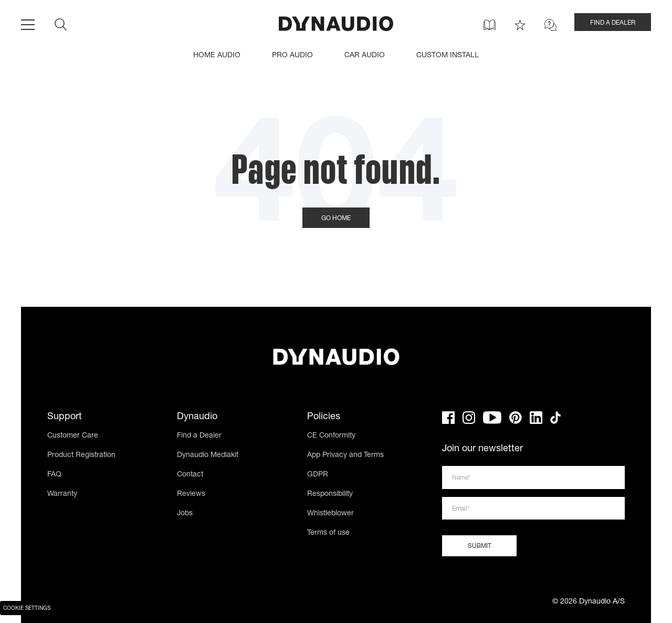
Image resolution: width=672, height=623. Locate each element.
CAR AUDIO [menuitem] (365, 56)
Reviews (191, 494)
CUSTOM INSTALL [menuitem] (448, 56)
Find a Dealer (199, 436)
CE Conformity (331, 436)
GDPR (318, 475)
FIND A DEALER (613, 23)
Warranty (62, 494)
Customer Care (73, 436)
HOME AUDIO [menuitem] (217, 56)
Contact (190, 475)
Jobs (185, 514)
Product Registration (81, 455)
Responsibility (330, 494)
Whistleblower (330, 514)
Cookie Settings (27, 609)
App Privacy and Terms (345, 455)
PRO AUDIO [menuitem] (292, 56)
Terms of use (328, 533)
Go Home (336, 219)
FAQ (54, 475)
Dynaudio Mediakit (208, 455)
